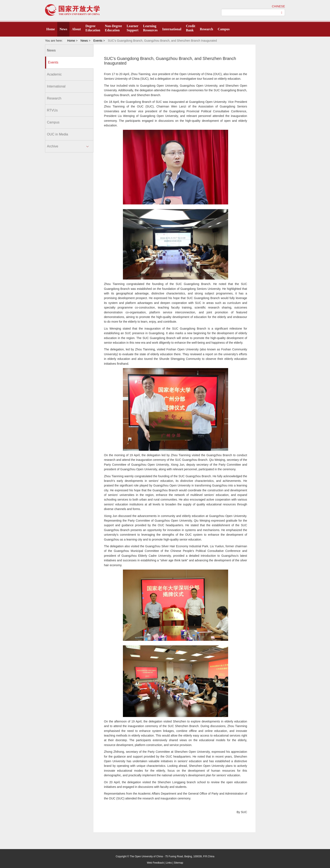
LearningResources (150, 28)
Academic (54, 74)
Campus (224, 29)
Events (53, 62)
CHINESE (278, 6)
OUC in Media (57, 134)
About (76, 29)
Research (207, 29)
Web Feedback (155, 863)
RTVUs (52, 110)
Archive (53, 146)
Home (51, 29)
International (172, 29)
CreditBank (190, 28)
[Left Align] (282, 12)
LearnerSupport (133, 28)
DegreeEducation (93, 28)
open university (72, 10)
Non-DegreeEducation (113, 28)
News (63, 29)
